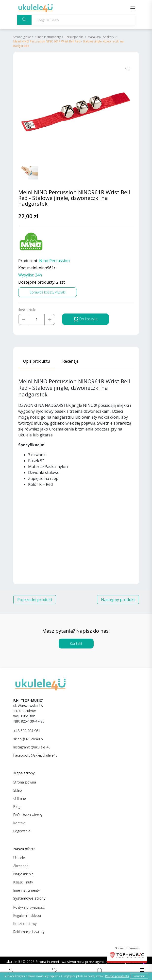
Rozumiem (139, 976)
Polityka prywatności (29, 907)
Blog (17, 807)
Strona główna (23, 37)
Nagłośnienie (23, 874)
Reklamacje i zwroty (29, 932)
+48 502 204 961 (27, 731)
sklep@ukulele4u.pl (28, 739)
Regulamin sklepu (27, 915)
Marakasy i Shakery (101, 37)
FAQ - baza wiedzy (28, 815)
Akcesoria (21, 866)
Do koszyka (85, 319)
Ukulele (19, 858)
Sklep (18, 790)
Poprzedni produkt (35, 600)
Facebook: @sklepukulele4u (35, 755)
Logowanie (22, 831)
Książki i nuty (23, 882)
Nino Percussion (54, 261)
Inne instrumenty (49, 37)
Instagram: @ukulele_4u (32, 747)
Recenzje (70, 361)
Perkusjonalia (74, 37)
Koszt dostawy (25, 924)
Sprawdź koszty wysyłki (48, 292)
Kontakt (76, 643)
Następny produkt (118, 600)
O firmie (20, 798)
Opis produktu (37, 361)
